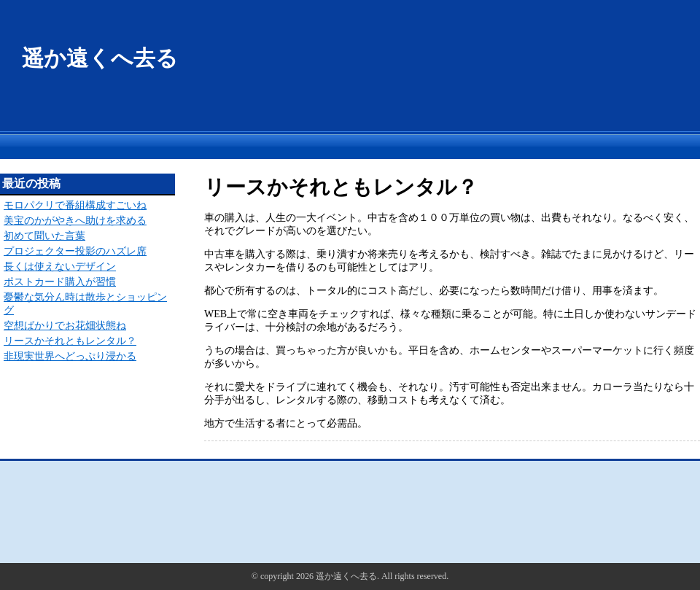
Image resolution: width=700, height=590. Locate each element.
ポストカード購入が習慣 (60, 282)
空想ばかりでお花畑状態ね (65, 326)
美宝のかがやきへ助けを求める (75, 221)
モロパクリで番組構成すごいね (75, 205)
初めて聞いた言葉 (44, 236)
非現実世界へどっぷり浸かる (70, 356)
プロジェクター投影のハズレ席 (75, 251)
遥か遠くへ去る (100, 58)
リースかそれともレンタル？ (70, 341)
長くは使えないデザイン (60, 267)
